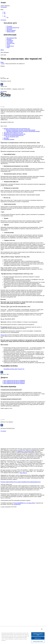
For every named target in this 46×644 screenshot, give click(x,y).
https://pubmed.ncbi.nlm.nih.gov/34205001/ (14, 383)
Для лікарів (10, 42)
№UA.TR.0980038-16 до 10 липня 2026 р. (25, 503)
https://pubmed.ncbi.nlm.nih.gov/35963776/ (14, 382)
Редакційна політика (9, 139)
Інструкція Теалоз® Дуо (13, 28)
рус (5, 12)
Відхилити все (38, 638)
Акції (8, 47)
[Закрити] (42, 629)
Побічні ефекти (11, 32)
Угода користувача (19, 482)
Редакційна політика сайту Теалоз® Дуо (14, 369)
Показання (9, 29)
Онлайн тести (10, 46)
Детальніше (4, 7)
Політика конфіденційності (8, 482)
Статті (8, 45)
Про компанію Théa (12, 38)
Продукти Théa (11, 43)
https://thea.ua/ (23, 473)
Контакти (9, 39)
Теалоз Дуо (4, 335)
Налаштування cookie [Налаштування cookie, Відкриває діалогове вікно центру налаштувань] (38, 641)
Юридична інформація (30, 482)
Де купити (3, 20)
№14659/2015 (17, 504)
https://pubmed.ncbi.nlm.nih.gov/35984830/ (14, 381)
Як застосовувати (11, 30)
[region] (23, 635)
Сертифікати (10, 41)
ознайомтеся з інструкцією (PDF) (26, 451)
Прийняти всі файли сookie (38, 634)
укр (5, 13)
